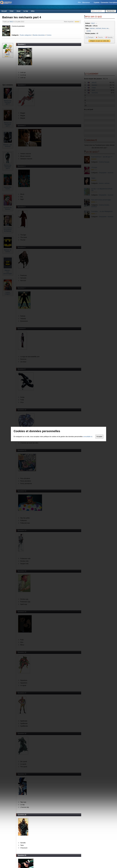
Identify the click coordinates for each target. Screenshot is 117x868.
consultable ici (88, 437)
